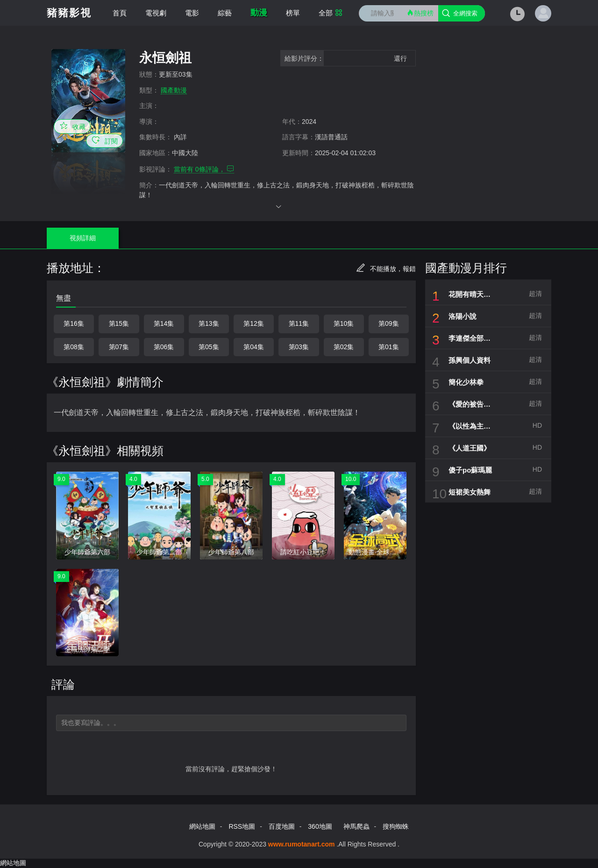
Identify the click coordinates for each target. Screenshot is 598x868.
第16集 (74, 323)
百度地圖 (282, 826)
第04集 (254, 347)
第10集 (344, 323)
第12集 (254, 323)
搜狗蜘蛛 (396, 826)
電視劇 (156, 13)
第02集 (344, 347)
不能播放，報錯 (386, 269)
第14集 (164, 323)
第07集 (119, 347)
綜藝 (225, 13)
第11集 (299, 323)
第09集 (389, 323)
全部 (331, 13)
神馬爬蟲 (356, 826)
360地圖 (320, 826)
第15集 (119, 323)
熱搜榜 (420, 13)
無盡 (64, 298)
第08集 (74, 347)
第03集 (299, 347)
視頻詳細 (83, 238)
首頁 (120, 13)
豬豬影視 (69, 13)
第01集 (389, 347)
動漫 (259, 13)
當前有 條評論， (204, 169)
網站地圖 (202, 826)
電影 (192, 13)
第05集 (209, 347)
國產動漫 (174, 90)
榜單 (293, 13)
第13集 (209, 323)
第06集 (164, 347)
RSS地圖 (242, 826)
